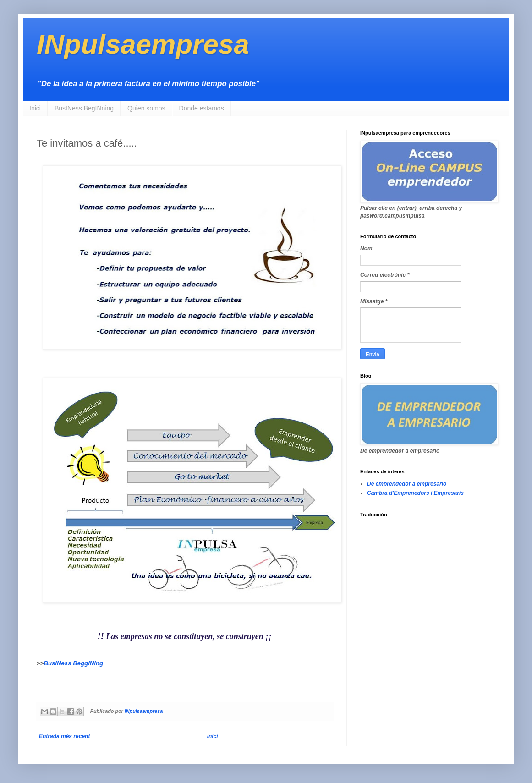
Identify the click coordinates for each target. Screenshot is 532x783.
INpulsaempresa (143, 44)
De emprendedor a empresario (407, 484)
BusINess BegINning (84, 108)
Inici (35, 108)
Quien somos (146, 108)
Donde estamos (202, 108)
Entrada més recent (64, 736)
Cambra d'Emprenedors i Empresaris (415, 493)
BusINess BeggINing (73, 663)
